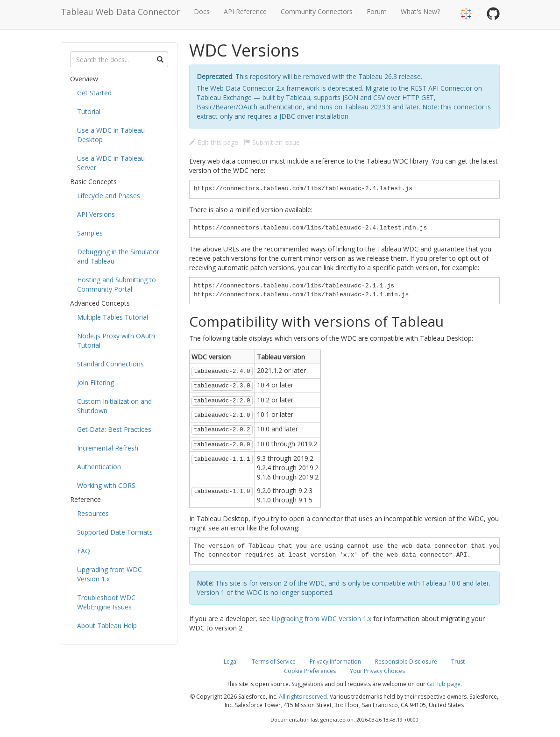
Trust (458, 662)
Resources (93, 513)
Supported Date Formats (115, 532)
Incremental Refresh (108, 448)
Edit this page (214, 142)
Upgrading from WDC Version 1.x (110, 574)
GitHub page (444, 684)
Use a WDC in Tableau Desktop (111, 135)
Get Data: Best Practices (114, 429)
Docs (202, 11)
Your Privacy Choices (377, 671)
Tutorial (89, 111)
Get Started (94, 93)
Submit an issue (272, 142)
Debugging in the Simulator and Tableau (118, 256)
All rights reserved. (304, 697)
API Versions (96, 214)
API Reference (245, 11)
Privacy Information (335, 662)
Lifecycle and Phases (109, 196)
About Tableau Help (107, 626)
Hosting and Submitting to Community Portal (117, 284)
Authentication (99, 467)
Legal (231, 662)
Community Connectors (317, 11)
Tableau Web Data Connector (120, 12)
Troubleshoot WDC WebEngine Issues (106, 602)
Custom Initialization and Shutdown (114, 406)
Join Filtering (96, 383)
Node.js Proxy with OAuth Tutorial (116, 340)
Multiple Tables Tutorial (113, 317)
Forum (377, 11)
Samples (90, 233)
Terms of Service (274, 662)
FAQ (84, 551)
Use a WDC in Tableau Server (111, 163)
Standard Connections (110, 364)
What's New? (420, 11)
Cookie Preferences (310, 671)
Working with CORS (106, 485)
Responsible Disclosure (406, 662)
